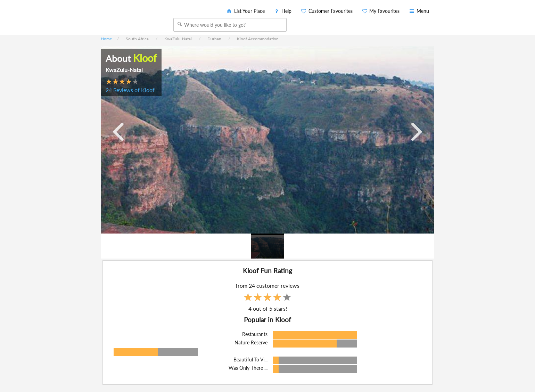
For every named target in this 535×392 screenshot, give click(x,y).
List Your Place (245, 11)
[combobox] (230, 25)
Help (283, 11)
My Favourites (381, 11)
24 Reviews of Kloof (130, 90)
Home (106, 39)
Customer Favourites (326, 11)
